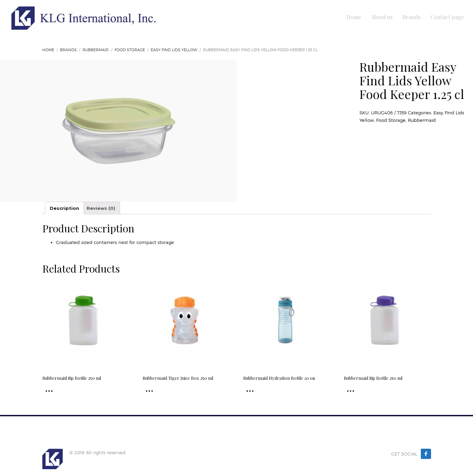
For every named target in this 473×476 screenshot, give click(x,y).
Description (64, 208)
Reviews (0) (101, 208)
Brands (68, 50)
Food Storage (130, 50)
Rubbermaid (96, 50)
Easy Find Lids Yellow (174, 50)
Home (48, 50)
